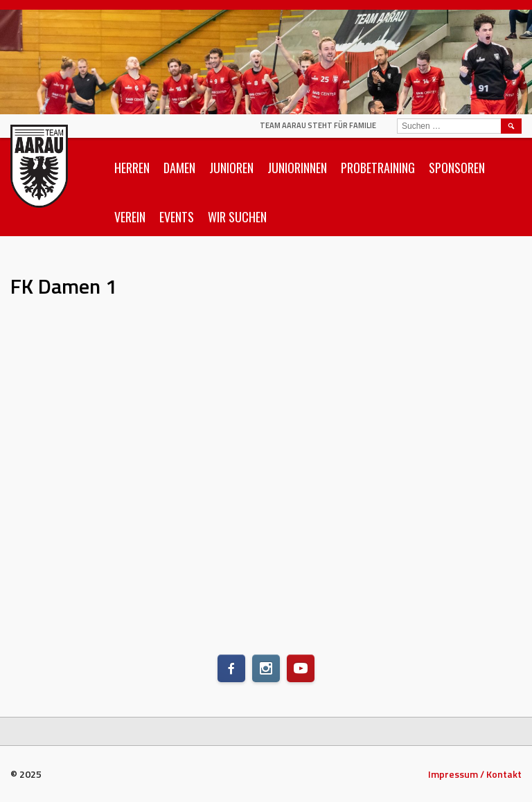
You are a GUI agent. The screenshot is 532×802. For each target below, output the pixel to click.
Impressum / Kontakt (475, 774)
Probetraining (378, 168)
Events (177, 217)
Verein (130, 217)
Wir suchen (237, 217)
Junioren (231, 168)
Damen (179, 168)
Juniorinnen (297, 168)
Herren (132, 168)
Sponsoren (457, 168)
